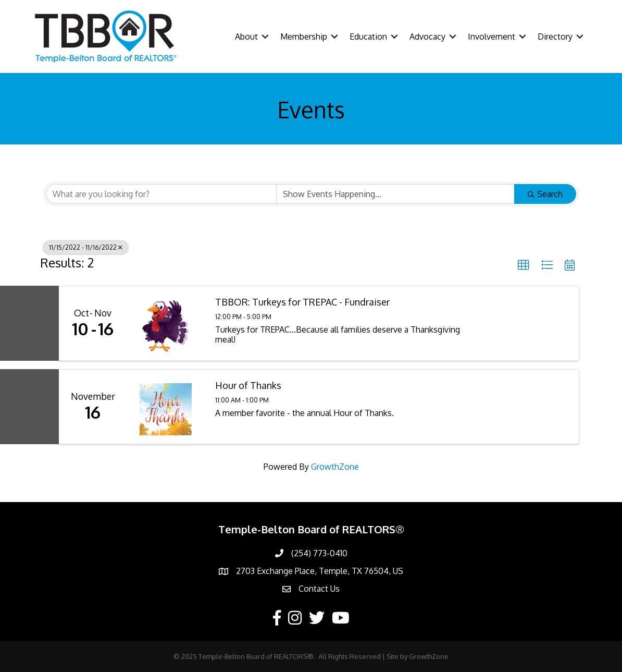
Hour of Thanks (248, 386)
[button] (524, 265)
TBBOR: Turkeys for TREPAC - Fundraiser (302, 302)
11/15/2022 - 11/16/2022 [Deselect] (86, 247)
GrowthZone (335, 467)
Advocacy (427, 36)
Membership (304, 36)
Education (368, 36)
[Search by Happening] (396, 194)
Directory (555, 36)
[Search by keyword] (161, 194)
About (246, 36)
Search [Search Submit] (545, 194)
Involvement (492, 36)
